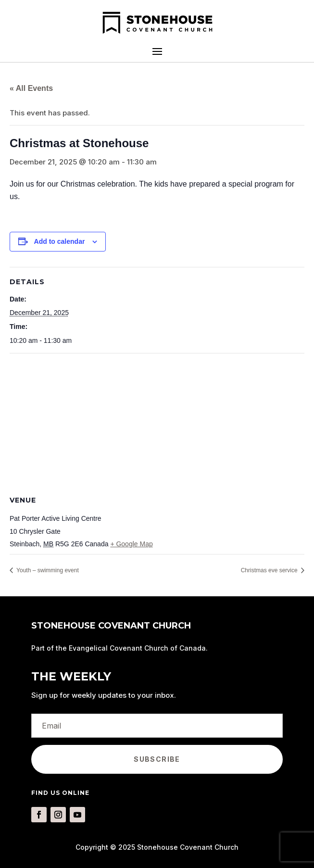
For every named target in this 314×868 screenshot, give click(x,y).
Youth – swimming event (47, 570)
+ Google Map (131, 544)
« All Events (31, 88)
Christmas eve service (270, 570)
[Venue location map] (157, 423)
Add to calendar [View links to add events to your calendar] (60, 241)
